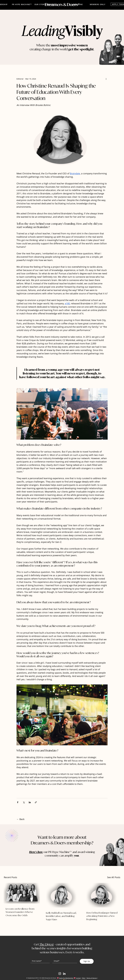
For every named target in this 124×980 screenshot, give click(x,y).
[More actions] (106, 79)
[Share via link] (36, 802)
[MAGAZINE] (78, 4)
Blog (84, 978)
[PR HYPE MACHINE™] (22, 4)
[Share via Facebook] (18, 802)
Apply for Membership (66, 978)
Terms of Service (92, 978)
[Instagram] (60, 974)
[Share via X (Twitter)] (24, 802)
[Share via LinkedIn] (30, 802)
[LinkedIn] (64, 974)
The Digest (46, 944)
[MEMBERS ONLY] (97, 4)
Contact (78, 978)
